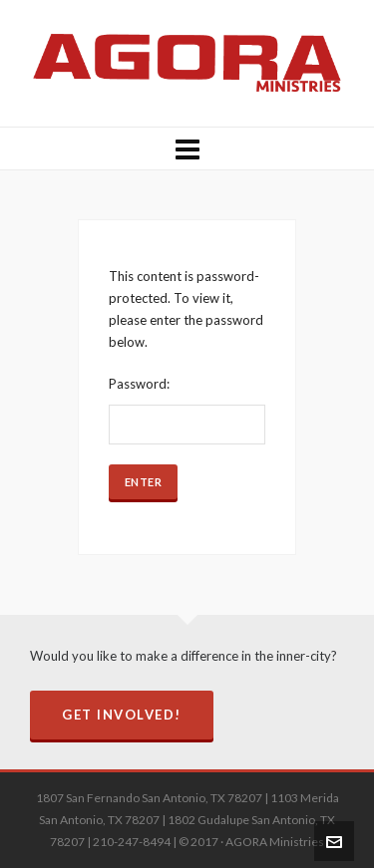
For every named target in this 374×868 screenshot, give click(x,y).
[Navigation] (187, 148)
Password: (187, 410)
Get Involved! (122, 715)
